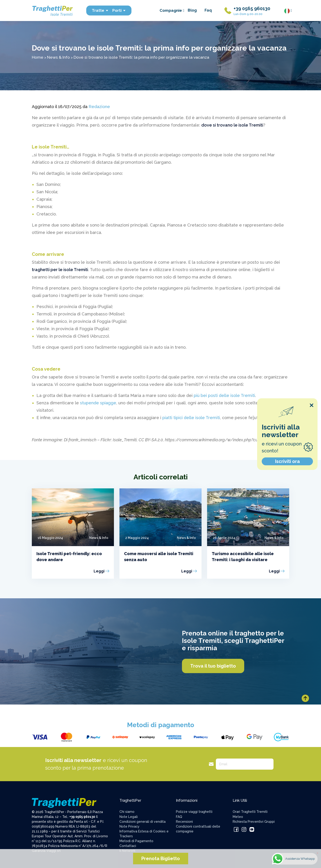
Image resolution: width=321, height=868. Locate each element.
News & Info (58, 57)
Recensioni (184, 822)
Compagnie (172, 10)
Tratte (100, 10)
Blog (192, 10)
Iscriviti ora (287, 461)
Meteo (238, 817)
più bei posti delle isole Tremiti (224, 395)
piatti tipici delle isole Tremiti (191, 418)
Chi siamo (127, 812)
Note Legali (129, 817)
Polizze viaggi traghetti (194, 812)
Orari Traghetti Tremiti (250, 812)
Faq (208, 10)
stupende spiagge (98, 403)
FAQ (179, 817)
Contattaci (128, 846)
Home (38, 57)
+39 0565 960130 (252, 9)
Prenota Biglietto (161, 859)
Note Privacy (129, 826)
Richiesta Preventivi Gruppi (254, 822)
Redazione (99, 107)
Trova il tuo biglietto (213, 666)
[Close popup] (312, 405)
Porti (119, 10)
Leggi (99, 571)
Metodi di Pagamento (136, 841)
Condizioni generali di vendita (143, 822)
